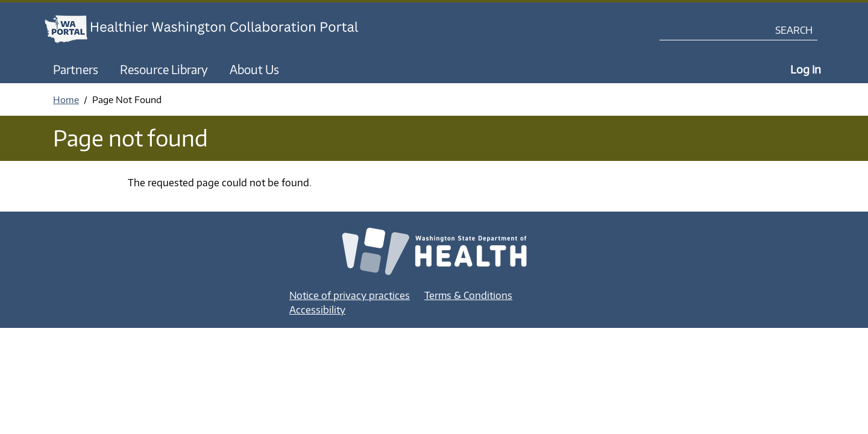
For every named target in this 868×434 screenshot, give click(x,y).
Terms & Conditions (468, 295)
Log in (806, 69)
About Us (254, 69)
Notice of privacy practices (350, 295)
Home (66, 99)
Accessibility (317, 310)
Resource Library (164, 69)
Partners (76, 69)
